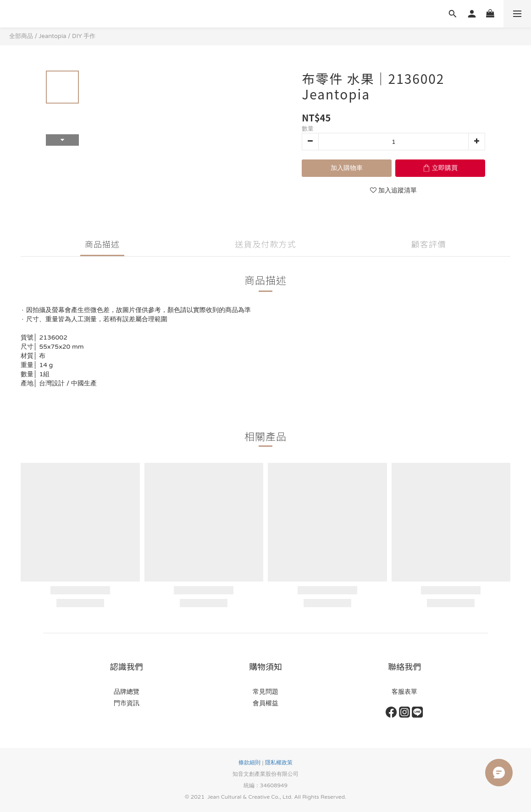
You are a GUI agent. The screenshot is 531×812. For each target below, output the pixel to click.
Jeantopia (53, 36)
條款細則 (249, 763)
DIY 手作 (84, 36)
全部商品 (21, 36)
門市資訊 (127, 703)
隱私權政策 (279, 763)
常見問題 (265, 692)
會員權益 (265, 703)
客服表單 (404, 692)
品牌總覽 (127, 692)
